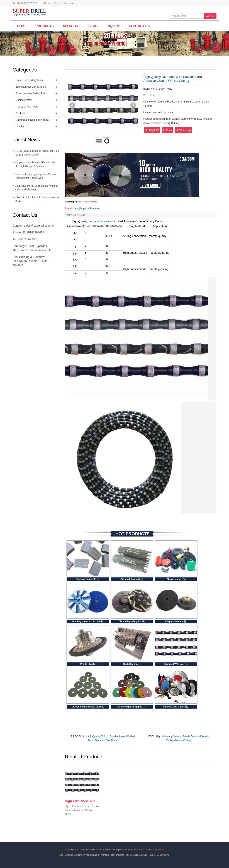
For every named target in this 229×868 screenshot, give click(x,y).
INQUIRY (152, 130)
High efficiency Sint (80, 801)
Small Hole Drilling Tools (29, 80)
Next (133, 105)
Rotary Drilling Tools (27, 107)
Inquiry (113, 26)
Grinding (20, 126)
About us (71, 26)
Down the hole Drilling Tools (31, 93)
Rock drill (21, 113)
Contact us (139, 26)
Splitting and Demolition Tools (32, 120)
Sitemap (160, 849)
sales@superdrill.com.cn (62, 3)
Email (168, 130)
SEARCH (210, 16)
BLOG (93, 26)
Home (22, 26)
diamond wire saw (100, 221)
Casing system (24, 100)
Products (45, 26)
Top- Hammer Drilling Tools (31, 87)
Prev (72, 105)
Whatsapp (183, 130)
